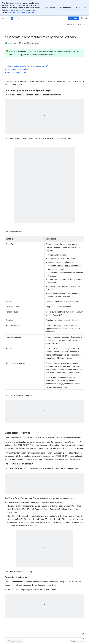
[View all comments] (83, 634)
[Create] (73, 18)
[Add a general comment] (15, 641)
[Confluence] (12, 18)
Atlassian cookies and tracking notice (22, 12)
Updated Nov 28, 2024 (73, 24)
